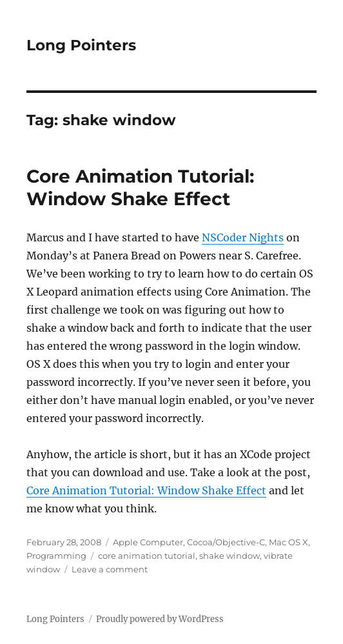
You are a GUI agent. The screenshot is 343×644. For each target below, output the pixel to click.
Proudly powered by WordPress (160, 619)
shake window (230, 556)
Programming (56, 556)
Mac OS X (289, 542)
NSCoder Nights (243, 237)
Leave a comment (110, 569)
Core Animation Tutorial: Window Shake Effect (140, 187)
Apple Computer (148, 542)
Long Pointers (81, 45)
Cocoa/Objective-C (226, 542)
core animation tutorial (147, 556)
